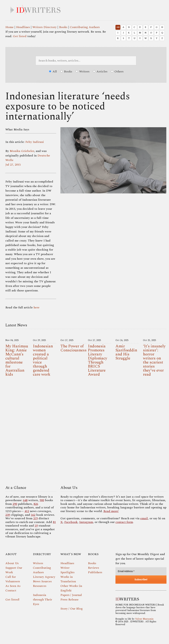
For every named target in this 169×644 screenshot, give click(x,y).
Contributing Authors (85, 27)
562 (33, 515)
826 (36, 504)
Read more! (111, 511)
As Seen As (13, 586)
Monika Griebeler (22, 151)
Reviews (93, 568)
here (37, 307)
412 (27, 511)
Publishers (95, 572)
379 (35, 518)
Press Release (69, 600)
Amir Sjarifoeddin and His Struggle (126, 352)
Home (9, 27)
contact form (124, 522)
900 (42, 500)
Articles (100, 72)
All (118, 27)
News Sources (42, 581)
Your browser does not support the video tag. (86, 432)
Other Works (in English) (71, 588)
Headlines (23, 27)
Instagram (86, 522)
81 (54, 522)
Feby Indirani (35, 142)
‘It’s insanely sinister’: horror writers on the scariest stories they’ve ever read (154, 360)
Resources (40, 586)
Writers (83, 72)
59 (36, 526)
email (144, 518)
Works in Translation (68, 579)
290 (15, 504)
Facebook (71, 522)
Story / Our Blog (72, 609)
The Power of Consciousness (74, 348)
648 (25, 500)
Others (117, 72)
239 (8, 515)
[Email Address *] (141, 571)
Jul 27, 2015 (13, 165)
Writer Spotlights (67, 570)
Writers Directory (44, 27)
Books (63, 27)
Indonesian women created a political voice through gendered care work (43, 360)
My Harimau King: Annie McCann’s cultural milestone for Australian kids (17, 360)
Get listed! (13, 600)
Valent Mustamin (144, 619)
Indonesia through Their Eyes (42, 600)
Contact (11, 590)
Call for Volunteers (13, 579)
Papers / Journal (71, 595)
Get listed (20, 36)
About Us (12, 563)
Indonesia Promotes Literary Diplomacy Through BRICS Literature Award (98, 360)
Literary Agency (44, 577)
